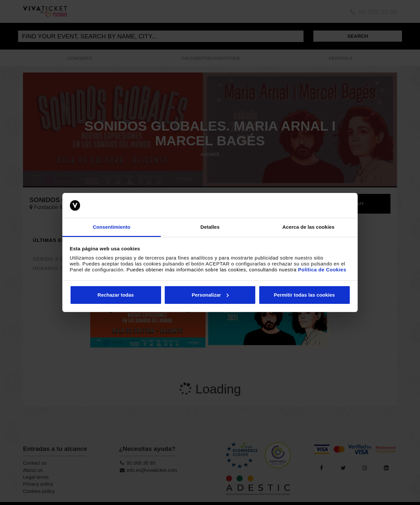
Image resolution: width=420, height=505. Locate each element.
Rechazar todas (116, 295)
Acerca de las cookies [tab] (309, 227)
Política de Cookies (322, 270)
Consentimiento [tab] (112, 227)
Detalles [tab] (210, 227)
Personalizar (210, 295)
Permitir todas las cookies (304, 295)
